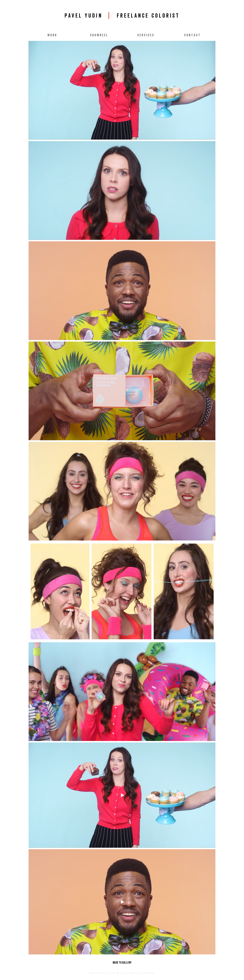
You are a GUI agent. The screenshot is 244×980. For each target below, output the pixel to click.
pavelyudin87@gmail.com (118, 979)
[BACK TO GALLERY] (122, 963)
